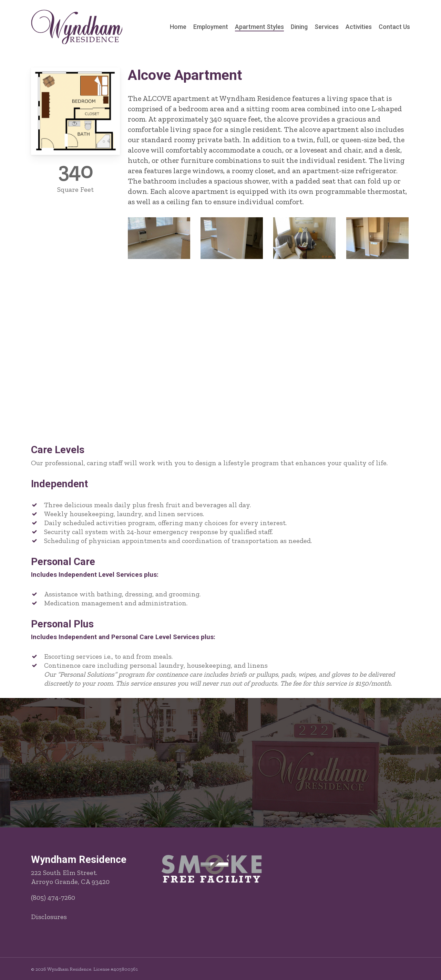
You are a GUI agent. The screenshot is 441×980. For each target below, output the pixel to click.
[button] (220, 798)
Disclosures (49, 917)
